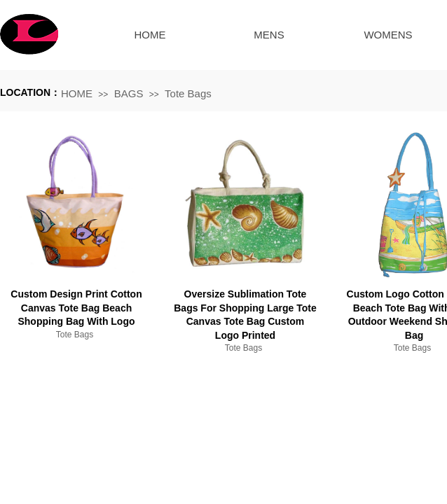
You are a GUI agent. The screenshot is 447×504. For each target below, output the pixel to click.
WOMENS (388, 35)
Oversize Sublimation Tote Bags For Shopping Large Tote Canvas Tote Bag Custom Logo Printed (245, 315)
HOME (150, 35)
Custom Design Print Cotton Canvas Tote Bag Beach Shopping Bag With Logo (76, 308)
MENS (269, 35)
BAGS (129, 93)
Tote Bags (188, 93)
